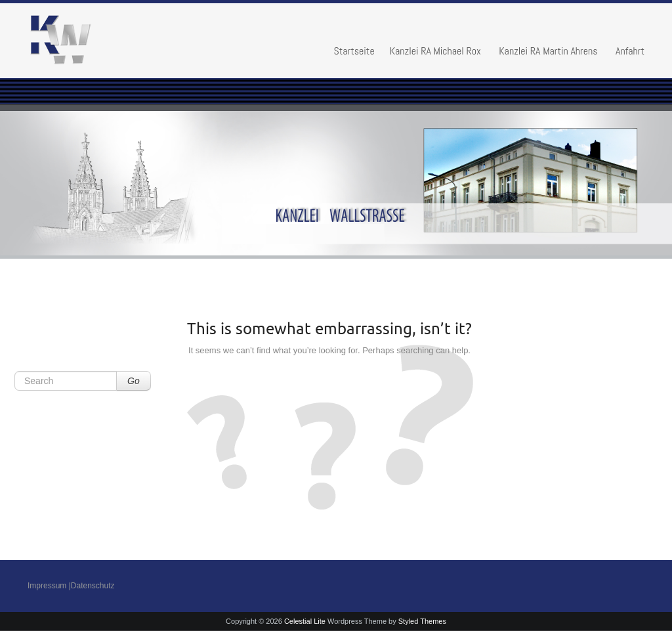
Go (134, 381)
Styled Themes (422, 621)
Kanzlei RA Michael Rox (435, 51)
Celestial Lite (305, 621)
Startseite (354, 51)
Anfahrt (630, 51)
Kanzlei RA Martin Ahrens (548, 51)
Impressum (47, 586)
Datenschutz (93, 586)
